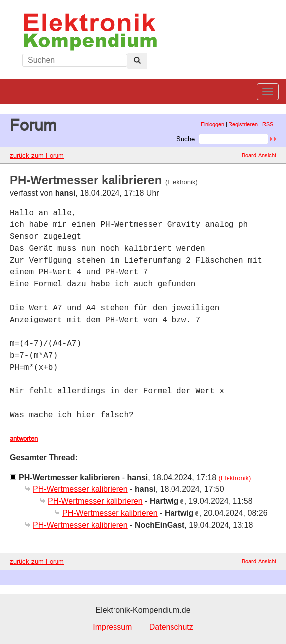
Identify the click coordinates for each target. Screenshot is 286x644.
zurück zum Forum (37, 155)
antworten (24, 438)
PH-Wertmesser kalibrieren (80, 489)
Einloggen (212, 124)
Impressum (112, 627)
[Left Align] (137, 61)
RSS (268, 124)
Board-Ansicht (256, 155)
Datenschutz (171, 627)
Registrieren (243, 124)
